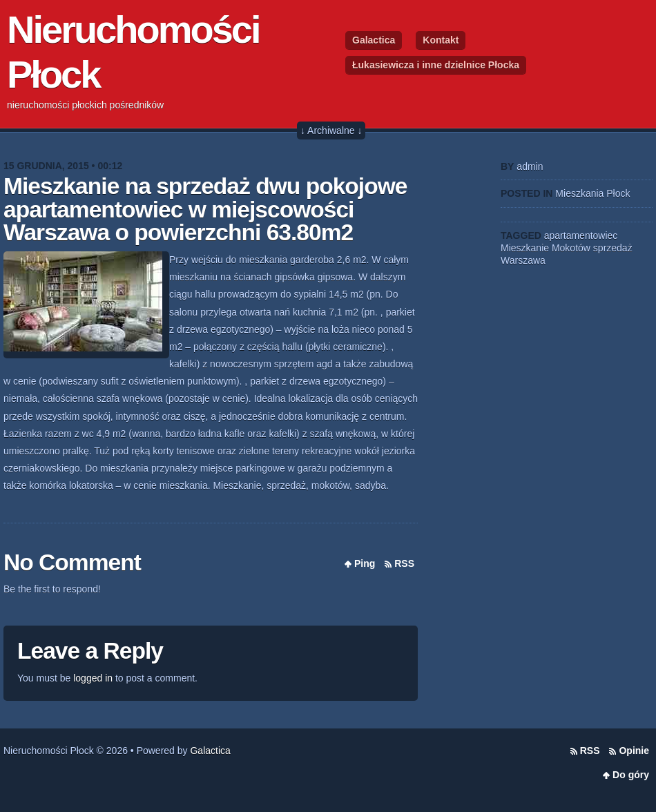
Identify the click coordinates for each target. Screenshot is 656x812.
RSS (404, 563)
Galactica (374, 40)
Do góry (631, 775)
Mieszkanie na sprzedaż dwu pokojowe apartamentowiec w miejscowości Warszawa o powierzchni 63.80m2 (205, 209)
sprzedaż (613, 248)
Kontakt (441, 40)
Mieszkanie (525, 248)
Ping (365, 563)
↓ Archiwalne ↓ (331, 130)
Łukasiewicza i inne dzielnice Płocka (436, 65)
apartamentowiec (581, 235)
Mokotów (571, 248)
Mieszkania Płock (592, 193)
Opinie (634, 751)
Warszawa (523, 260)
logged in (93, 678)
